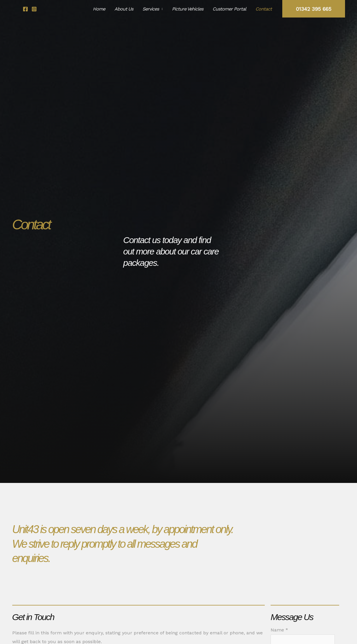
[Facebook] (25, 9)
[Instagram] (34, 9)
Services (151, 9)
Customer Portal (229, 9)
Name (279, 630)
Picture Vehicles (188, 9)
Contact (264, 9)
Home (99, 9)
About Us (124, 9)
